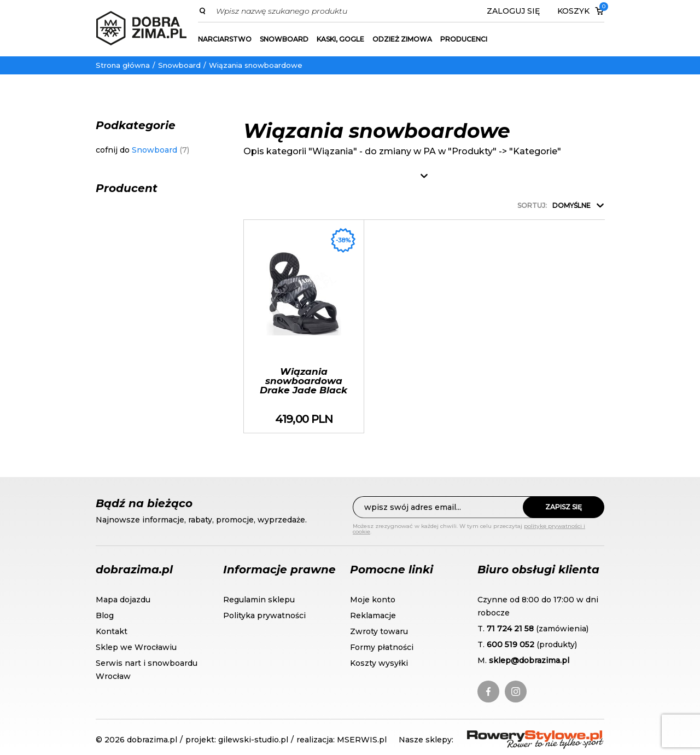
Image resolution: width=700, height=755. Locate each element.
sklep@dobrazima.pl (529, 660)
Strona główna (123, 65)
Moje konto (373, 600)
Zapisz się (564, 507)
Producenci (464, 39)
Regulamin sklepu (259, 600)
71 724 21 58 (510, 629)
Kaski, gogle (340, 39)
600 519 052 (511, 644)
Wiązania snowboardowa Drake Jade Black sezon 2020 (304, 326)
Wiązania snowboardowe (256, 65)
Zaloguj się (513, 11)
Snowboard (284, 39)
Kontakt (112, 631)
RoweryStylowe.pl (506, 737)
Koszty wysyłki (379, 663)
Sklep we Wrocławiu (136, 647)
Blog (105, 615)
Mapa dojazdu (123, 600)
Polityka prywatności (264, 615)
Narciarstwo (225, 39)
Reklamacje (373, 615)
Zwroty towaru (379, 631)
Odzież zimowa (402, 39)
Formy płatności (382, 647)
